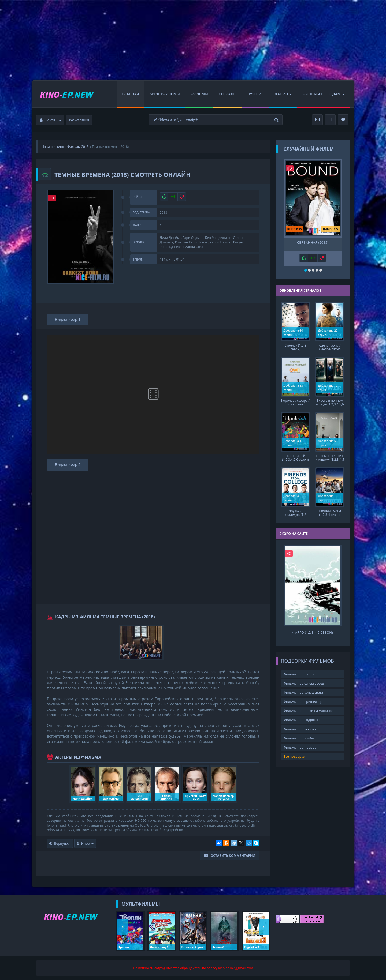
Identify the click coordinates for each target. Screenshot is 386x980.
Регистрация (79, 120)
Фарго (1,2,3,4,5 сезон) (313, 632)
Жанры (283, 94)
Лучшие (255, 94)
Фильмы (199, 94)
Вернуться (60, 844)
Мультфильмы (165, 94)
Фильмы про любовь (300, 729)
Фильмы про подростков (303, 720)
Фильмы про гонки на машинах (309, 711)
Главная (130, 94)
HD (52, 198)
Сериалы (228, 94)
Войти (50, 120)
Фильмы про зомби (299, 738)
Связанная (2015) (313, 243)
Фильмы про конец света (303, 692)
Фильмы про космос (299, 674)
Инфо (85, 844)
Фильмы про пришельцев (304, 702)
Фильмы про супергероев (304, 683)
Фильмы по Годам (323, 94)
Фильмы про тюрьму (300, 747)
